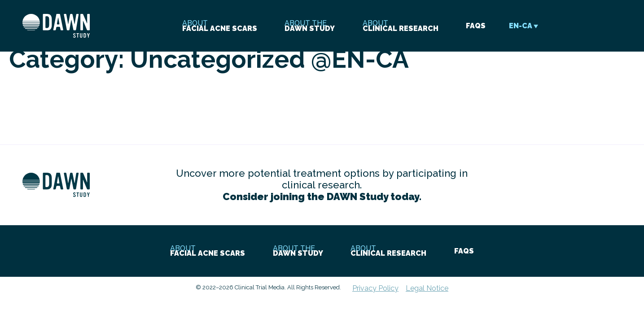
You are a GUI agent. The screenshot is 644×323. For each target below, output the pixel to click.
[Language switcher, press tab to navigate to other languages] (521, 26)
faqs (476, 26)
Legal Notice (427, 288)
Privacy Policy (375, 288)
